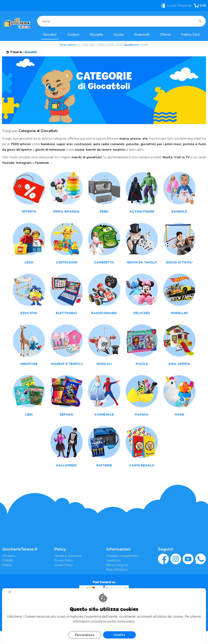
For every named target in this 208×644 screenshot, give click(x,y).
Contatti (8, 560)
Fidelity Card (190, 35)
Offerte (165, 35)
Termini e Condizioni (68, 556)
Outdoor (73, 35)
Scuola (119, 35)
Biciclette (97, 35)
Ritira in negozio (117, 565)
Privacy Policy (64, 560)
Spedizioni (113, 560)
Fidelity (7, 565)
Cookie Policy (63, 565)
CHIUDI (11, 593)
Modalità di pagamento (122, 556)
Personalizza (85, 635)
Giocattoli (50, 35)
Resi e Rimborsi (117, 570)
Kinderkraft (142, 35)
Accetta (119, 635)
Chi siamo (9, 556)
